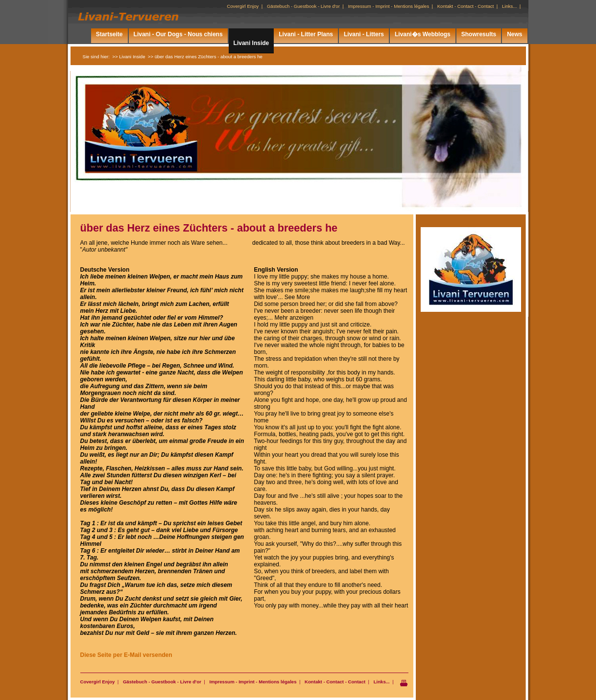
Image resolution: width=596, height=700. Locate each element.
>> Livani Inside (129, 57)
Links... (382, 682)
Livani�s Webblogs (423, 34)
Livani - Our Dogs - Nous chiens (178, 34)
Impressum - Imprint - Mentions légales (253, 682)
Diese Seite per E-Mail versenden (126, 655)
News (514, 34)
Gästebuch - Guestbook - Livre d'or (162, 682)
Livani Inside (251, 43)
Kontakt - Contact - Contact (335, 682)
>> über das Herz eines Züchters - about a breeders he (205, 57)
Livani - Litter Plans (306, 34)
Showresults (479, 34)
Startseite (109, 34)
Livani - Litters (364, 34)
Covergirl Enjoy (98, 682)
